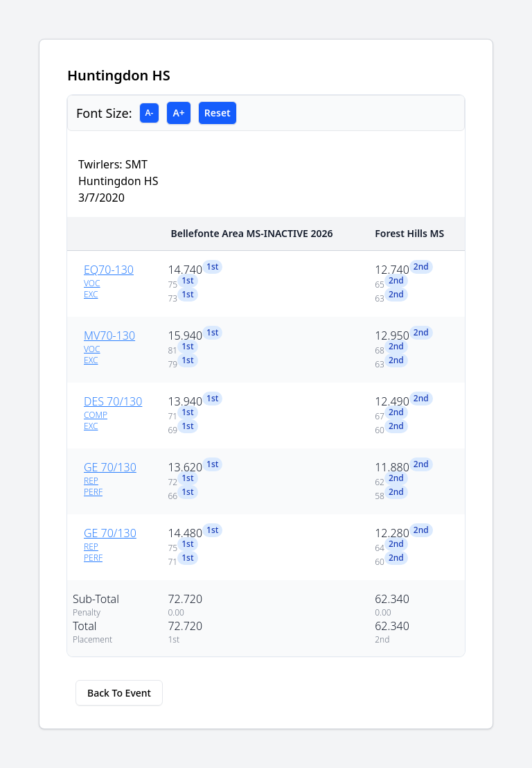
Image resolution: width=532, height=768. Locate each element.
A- (150, 113)
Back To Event (119, 693)
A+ (178, 113)
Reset (218, 113)
